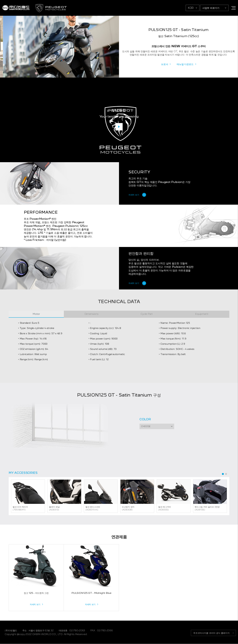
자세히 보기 (134, 195)
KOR (191, 8)
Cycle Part (147, 314)
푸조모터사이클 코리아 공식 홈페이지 (211, 633)
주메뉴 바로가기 (0, 0)
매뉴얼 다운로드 (185, 64)
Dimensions (91, 314)
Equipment (202, 314)
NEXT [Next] (110, 47)
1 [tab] (223, 474)
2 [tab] (226, 474)
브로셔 (165, 64)
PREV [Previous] (9, 47)
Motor (36, 314)
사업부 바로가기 (211, 8)
